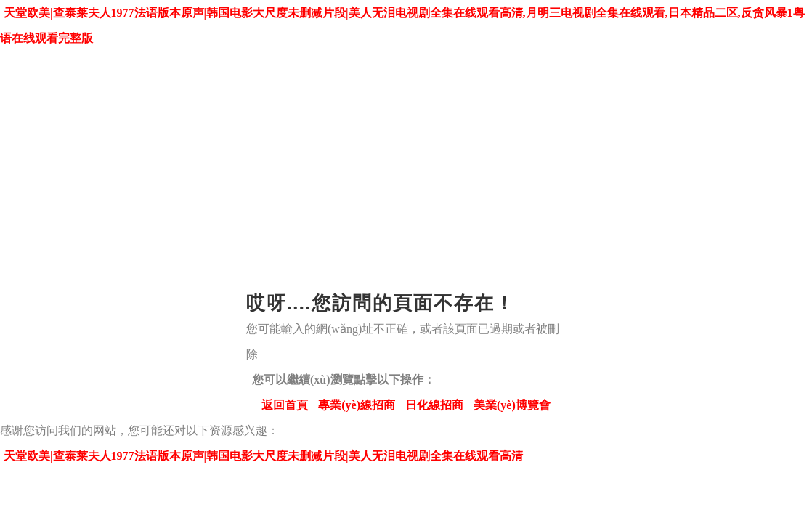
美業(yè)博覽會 (512, 405)
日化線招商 (434, 405)
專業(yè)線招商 (357, 405)
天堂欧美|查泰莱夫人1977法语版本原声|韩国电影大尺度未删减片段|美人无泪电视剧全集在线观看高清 (263, 456)
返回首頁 (285, 405)
